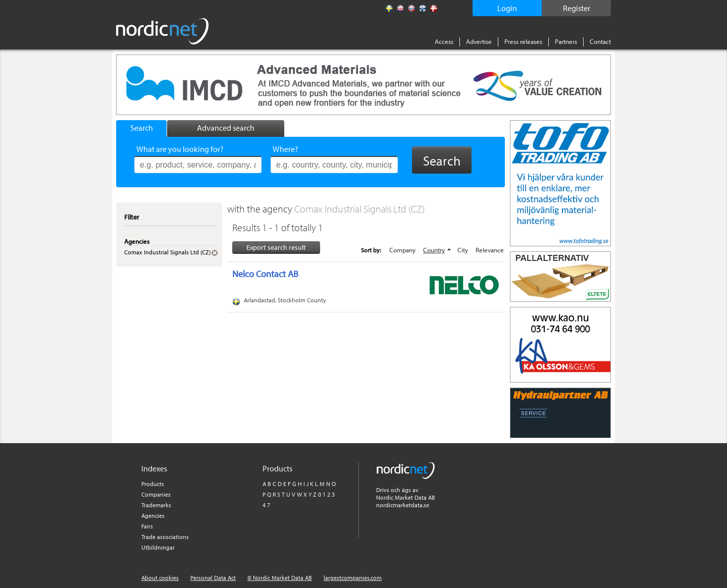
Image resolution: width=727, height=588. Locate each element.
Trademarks (156, 505)
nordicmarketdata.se (403, 505)
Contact (600, 41)
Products (153, 484)
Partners (566, 41)
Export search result (276, 247)
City (463, 250)
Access (444, 41)
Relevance (490, 250)
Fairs (147, 526)
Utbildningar (158, 547)
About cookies (160, 578)
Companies (156, 494)
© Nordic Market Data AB (280, 578)
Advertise (479, 41)
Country (434, 250)
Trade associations (165, 537)
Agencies (153, 516)
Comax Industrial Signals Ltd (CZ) (359, 209)
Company (402, 250)
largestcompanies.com (353, 578)
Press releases (523, 41)
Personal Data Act (213, 578)
